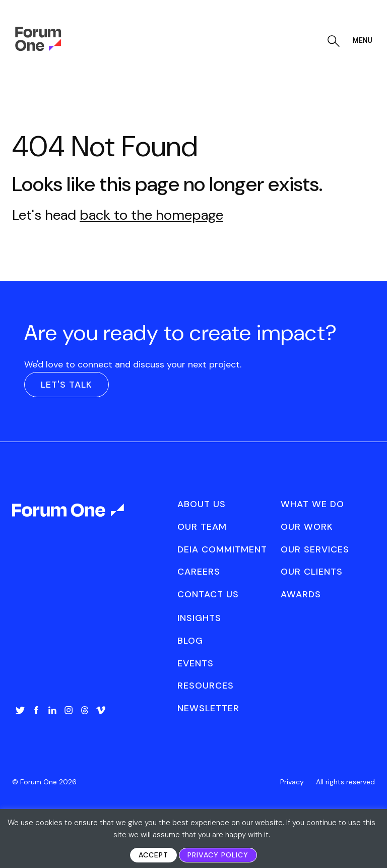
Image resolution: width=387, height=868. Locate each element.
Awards (301, 594)
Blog (190, 641)
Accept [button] (153, 855)
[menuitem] (20, 720)
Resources (206, 686)
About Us (202, 504)
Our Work (307, 527)
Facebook (36, 710)
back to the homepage (151, 215)
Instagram (69, 710)
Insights (199, 618)
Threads (85, 710)
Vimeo (101, 710)
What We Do (312, 504)
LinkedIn (52, 710)
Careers (199, 572)
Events (196, 663)
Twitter (20, 710)
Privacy (292, 782)
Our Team (202, 527)
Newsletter (208, 708)
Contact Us (208, 594)
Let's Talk (67, 385)
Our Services (315, 549)
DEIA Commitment (222, 549)
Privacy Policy (218, 855)
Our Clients (312, 572)
